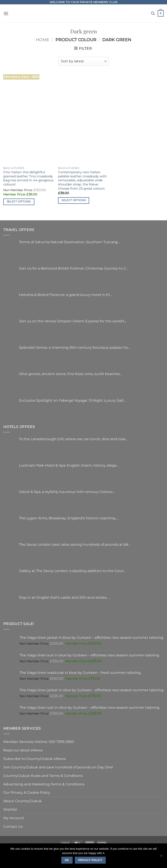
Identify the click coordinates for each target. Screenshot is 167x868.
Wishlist (10, 809)
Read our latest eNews (23, 750)
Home (43, 40)
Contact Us (13, 826)
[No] (161, 857)
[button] (6, 13)
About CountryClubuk (23, 801)
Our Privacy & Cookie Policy (27, 792)
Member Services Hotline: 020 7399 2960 (39, 742)
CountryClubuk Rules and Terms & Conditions (43, 776)
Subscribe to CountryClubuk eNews (34, 759)
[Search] (153, 13)
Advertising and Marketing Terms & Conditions (44, 784)
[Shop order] (83, 61)
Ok (67, 860)
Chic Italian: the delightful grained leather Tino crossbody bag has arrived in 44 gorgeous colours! (28, 178)
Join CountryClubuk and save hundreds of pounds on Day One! (58, 767)
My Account (14, 818)
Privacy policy (90, 860)
